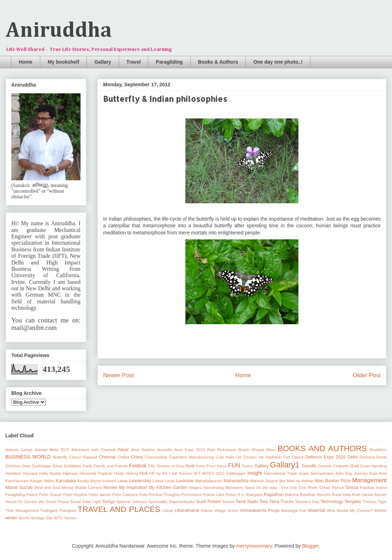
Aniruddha (59, 31)
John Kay (344, 473)
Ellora (58, 466)
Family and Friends (111, 466)
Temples (353, 502)
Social (75, 502)
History (132, 473)
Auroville (165, 450)
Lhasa (158, 481)
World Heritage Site (35, 518)
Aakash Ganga (19, 450)
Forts (200, 466)
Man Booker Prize (333, 481)
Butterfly (60, 457)
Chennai (107, 457)
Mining (68, 488)
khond (95, 481)
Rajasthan (274, 495)
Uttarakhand (187, 511)
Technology (332, 502)
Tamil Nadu (247, 502)
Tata (264, 502)
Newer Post (118, 375)
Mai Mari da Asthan (297, 481)
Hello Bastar (50, 473)
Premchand (191, 495)
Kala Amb (378, 473)
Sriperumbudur (182, 502)
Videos (207, 511)
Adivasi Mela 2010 (52, 450)
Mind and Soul (47, 488)
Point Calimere (125, 495)
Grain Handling (373, 466)
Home (26, 62)
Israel (304, 473)
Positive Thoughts (164, 495)
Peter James (100, 495)
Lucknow (185, 481)
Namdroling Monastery (224, 488)
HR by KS (158, 473)
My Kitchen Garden (168, 488)
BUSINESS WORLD (28, 457)
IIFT (197, 473)
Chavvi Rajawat (83, 457)
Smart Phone (57, 502)
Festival (138, 466)
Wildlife (380, 511)
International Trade (281, 473)
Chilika (123, 457)
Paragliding (169, 62)
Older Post (367, 375)
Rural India (341, 495)
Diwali (381, 457)
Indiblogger (236, 473)
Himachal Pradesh (96, 473)
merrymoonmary (254, 546)
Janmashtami (322, 473)
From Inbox (217, 466)
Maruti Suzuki (19, 488)
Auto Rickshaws (222, 450)
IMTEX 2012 (213, 473)
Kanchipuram (17, 481)
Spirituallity (158, 502)
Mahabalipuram (209, 481)
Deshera (367, 457)
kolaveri (109, 481)
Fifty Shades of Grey (166, 466)
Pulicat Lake (213, 495)
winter (11, 518)
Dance (298, 457)
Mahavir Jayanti (264, 481)
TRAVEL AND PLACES (119, 509)
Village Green (226, 511)
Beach (244, 450)
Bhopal (258, 450)
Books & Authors (218, 62)
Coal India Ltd (229, 457)
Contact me (253, 457)
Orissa (352, 488)
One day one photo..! (278, 62)
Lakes (123, 481)
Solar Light (91, 502)
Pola (143, 495)
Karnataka (66, 481)
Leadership (140, 481)
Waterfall (317, 511)
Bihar (271, 450)
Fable (88, 466)
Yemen (70, 518)
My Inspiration (133, 488)
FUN (234, 465)
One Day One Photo (299, 488)
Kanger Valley (42, 481)
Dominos (13, 466)
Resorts (324, 495)
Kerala (83, 481)
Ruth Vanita (362, 495)
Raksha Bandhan (301, 495)
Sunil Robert (208, 502)
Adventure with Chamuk (93, 450)
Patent (32, 495)
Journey (361, 473)
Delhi (353, 457)
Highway (70, 473)
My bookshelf (63, 62)
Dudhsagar (41, 466)
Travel (133, 62)
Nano (250, 488)
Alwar (123, 450)
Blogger (310, 546)
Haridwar (13, 473)
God (355, 466)
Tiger (382, 502)
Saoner (380, 495)
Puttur (231, 495)
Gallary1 (285, 465)
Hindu (119, 473)
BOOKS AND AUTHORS (322, 448)
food (191, 466)
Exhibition (73, 466)
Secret (11, 502)
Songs (109, 502)
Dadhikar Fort (278, 457)
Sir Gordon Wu (31, 502)
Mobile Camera (88, 488)
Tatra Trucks (281, 502)
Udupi (168, 511)
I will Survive (181, 473)
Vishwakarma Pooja (260, 511)
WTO (58, 518)
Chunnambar (156, 457)
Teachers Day (307, 502)
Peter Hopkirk (75, 495)
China (137, 457)
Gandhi (309, 466)
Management (369, 480)
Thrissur (369, 502)
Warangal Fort (294, 511)
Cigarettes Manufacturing (192, 457)
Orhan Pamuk (332, 488)
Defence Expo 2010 (325, 457)
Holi (144, 473)
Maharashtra (236, 481)
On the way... (268, 488)
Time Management (22, 511)
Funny (248, 466)
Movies (111, 488)
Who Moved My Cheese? (350, 511)
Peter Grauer (50, 495)
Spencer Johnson (132, 502)
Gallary (103, 62)
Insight (254, 473)
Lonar (170, 481)
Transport (68, 511)
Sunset (228, 502)
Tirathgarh (49, 511)
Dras (26, 466)
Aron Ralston (143, 450)
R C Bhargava (250, 495)
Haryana (30, 473)
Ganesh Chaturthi (333, 466)
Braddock (378, 450)
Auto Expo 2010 (190, 450)
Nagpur (196, 488)
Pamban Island (373, 488)
